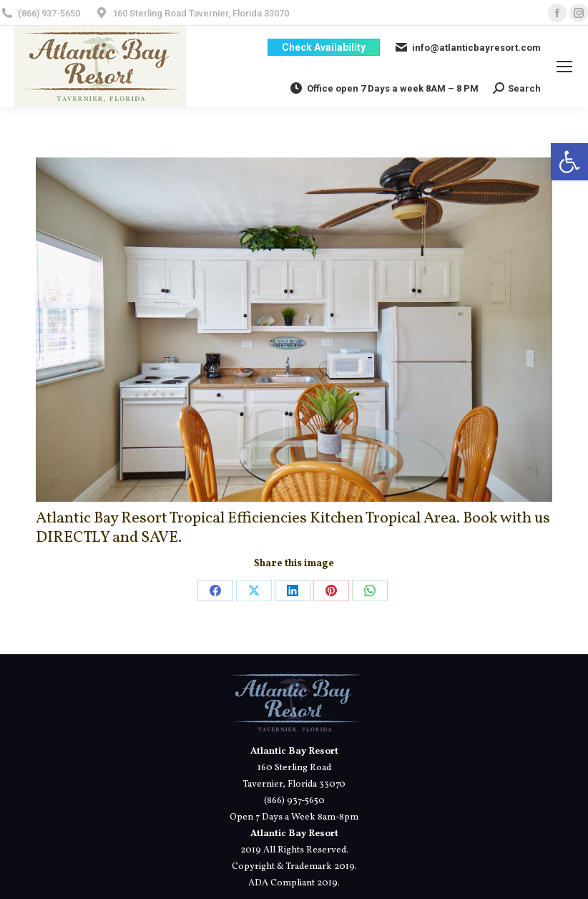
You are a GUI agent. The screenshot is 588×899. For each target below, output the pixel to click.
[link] (569, 162)
